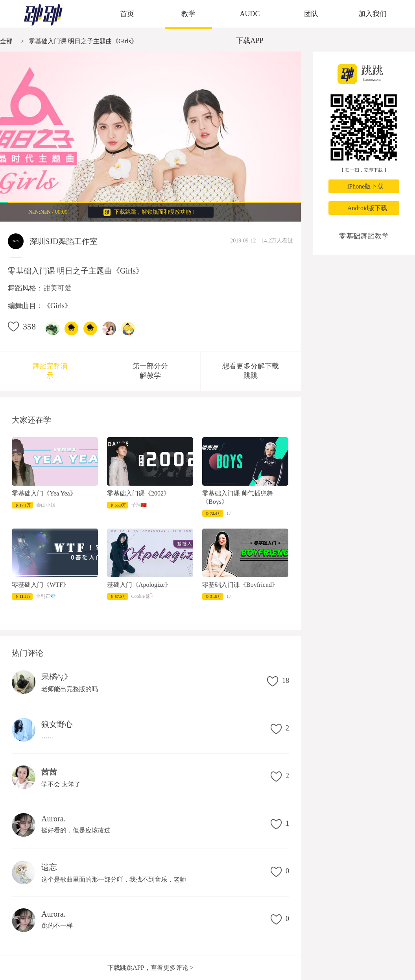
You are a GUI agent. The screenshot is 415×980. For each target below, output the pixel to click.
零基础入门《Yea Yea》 (44, 493)
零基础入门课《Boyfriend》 (240, 585)
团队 (311, 14)
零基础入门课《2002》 (138, 493)
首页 (127, 14)
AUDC (250, 14)
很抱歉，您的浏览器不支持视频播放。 (150, 137)
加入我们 (373, 14)
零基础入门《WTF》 (41, 585)
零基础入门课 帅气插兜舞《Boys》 (238, 497)
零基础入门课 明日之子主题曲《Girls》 (83, 41)
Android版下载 (367, 208)
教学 (188, 14)
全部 (6, 41)
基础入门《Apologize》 (139, 585)
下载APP (250, 41)
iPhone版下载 (365, 186)
